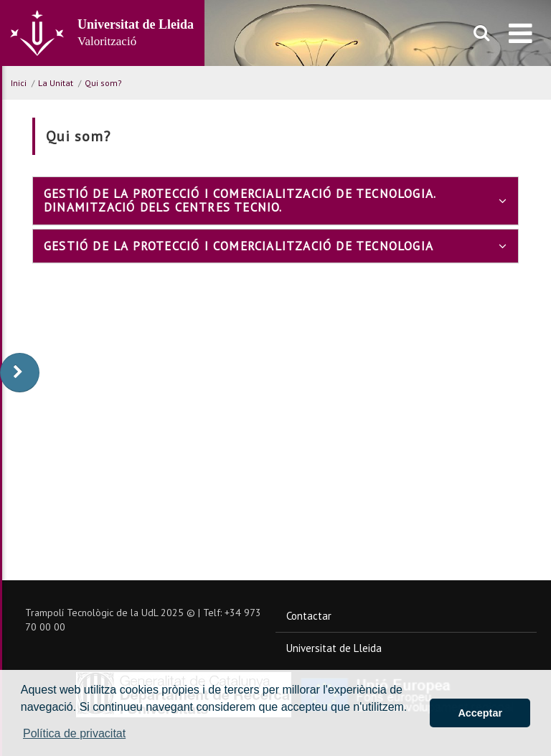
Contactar (309, 616)
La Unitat (56, 83)
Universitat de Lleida (334, 648)
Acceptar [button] (480, 713)
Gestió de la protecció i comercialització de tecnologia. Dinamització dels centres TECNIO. (275, 201)
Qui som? (103, 83)
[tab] (275, 200)
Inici (19, 83)
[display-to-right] (20, 373)
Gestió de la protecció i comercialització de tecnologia (275, 246)
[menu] (521, 33)
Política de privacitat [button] (74, 733)
